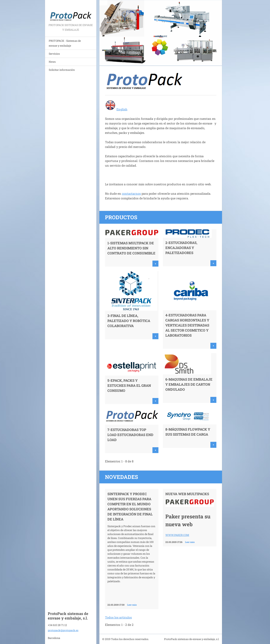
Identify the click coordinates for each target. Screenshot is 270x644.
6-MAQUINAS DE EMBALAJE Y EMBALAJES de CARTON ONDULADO (189, 384)
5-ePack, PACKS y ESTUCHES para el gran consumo (129, 385)
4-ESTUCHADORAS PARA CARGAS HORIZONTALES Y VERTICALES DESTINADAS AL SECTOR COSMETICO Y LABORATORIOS (187, 325)
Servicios (54, 54)
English (122, 109)
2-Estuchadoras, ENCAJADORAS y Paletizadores (181, 248)
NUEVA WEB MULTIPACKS (187, 494)
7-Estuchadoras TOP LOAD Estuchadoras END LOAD (130, 435)
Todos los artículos (118, 617)
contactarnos (131, 193)
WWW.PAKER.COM (177, 535)
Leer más (132, 605)
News (52, 62)
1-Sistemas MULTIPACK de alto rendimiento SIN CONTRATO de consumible (131, 248)
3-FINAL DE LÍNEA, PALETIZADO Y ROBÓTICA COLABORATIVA (129, 321)
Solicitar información (62, 70)
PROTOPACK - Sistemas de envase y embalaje (65, 43)
